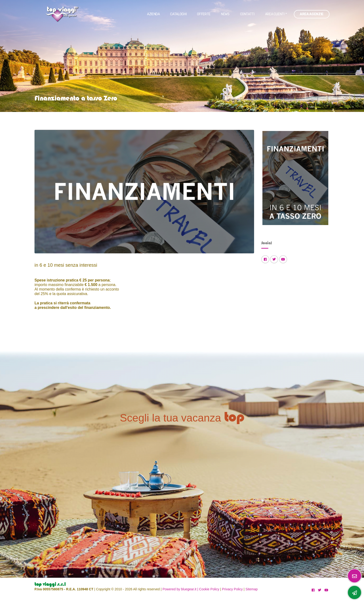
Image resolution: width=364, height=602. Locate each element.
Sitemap (252, 589)
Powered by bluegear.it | (180, 589)
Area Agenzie (312, 14)
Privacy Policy (232, 589)
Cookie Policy (209, 589)
